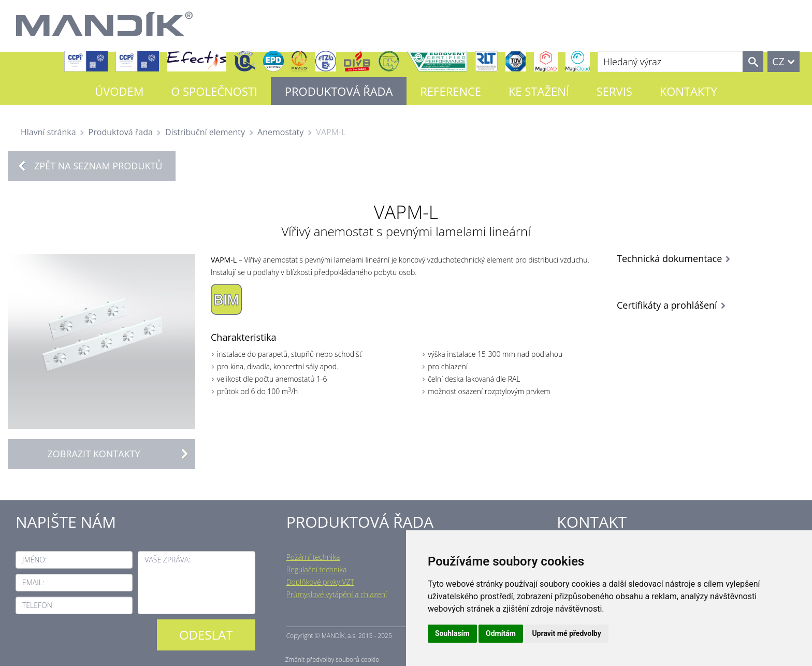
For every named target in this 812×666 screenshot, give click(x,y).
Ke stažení (539, 91)
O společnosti (214, 91)
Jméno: (34, 560)
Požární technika (313, 557)
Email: (33, 582)
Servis (614, 91)
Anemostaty (280, 132)
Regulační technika (317, 569)
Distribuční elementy (205, 132)
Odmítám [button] (501, 633)
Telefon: (38, 605)
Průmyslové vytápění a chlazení (337, 594)
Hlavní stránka (48, 132)
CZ (778, 61)
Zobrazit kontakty (121, 454)
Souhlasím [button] (452, 633)
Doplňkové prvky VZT (320, 582)
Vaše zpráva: (167, 560)
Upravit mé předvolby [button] (566, 633)
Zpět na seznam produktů (98, 166)
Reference (451, 91)
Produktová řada (339, 91)
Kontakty (688, 91)
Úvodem (119, 91)
